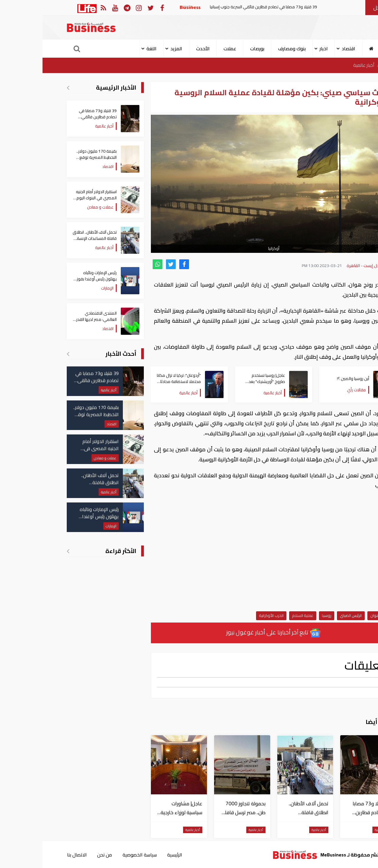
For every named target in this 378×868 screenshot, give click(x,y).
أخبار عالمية (321, 65)
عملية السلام (260, 615)
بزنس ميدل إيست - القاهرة (327, 266)
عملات (187, 49)
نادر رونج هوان (339, 615)
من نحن (62, 855)
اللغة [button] (109, 49)
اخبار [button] (281, 49)
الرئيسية (347, 65)
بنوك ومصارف (249, 49)
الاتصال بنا (34, 855)
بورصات (215, 49)
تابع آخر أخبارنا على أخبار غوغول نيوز (231, 633)
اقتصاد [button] (306, 49)
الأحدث (160, 49)
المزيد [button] (134, 49)
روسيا (284, 615)
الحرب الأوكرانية (229, 615)
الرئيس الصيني (308, 615)
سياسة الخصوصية (97, 855)
